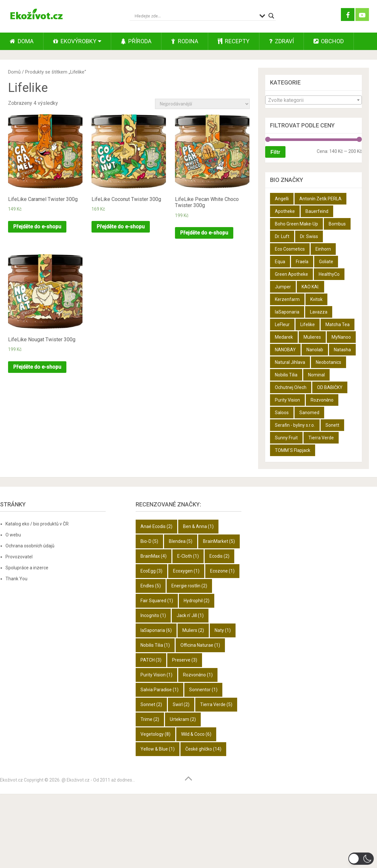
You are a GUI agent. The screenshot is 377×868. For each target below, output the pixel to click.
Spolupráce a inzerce (27, 568)
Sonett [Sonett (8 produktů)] (332, 425)
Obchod (329, 41)
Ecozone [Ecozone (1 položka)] (222, 571)
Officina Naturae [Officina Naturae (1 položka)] (200, 645)
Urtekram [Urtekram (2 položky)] (183, 719)
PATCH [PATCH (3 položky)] (151, 660)
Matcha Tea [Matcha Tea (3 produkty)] (338, 324)
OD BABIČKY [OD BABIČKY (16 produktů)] (330, 387)
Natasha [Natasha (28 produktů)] (342, 350)
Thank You (16, 579)
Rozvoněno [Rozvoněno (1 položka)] (198, 675)
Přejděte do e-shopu (37, 227)
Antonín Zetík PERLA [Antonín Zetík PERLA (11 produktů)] (320, 199)
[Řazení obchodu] (202, 104)
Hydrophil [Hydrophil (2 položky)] (197, 601)
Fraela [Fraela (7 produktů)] (302, 262)
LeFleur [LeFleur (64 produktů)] (282, 324)
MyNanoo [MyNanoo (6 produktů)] (341, 337)
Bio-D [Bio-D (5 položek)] (149, 541)
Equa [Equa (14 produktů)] (280, 262)
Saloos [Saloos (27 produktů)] (282, 413)
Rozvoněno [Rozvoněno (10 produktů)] (322, 400)
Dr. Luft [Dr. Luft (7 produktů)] (282, 236)
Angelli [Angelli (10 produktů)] (282, 199)
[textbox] (314, 100)
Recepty (234, 41)
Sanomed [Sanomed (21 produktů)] (309, 413)
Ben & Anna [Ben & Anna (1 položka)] (198, 526)
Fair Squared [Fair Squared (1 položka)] (157, 601)
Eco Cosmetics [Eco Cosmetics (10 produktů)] (290, 249)
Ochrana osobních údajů (30, 546)
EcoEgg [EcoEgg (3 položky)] (151, 571)
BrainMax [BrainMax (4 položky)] (154, 556)
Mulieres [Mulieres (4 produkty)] (312, 337)
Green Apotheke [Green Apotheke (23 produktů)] (291, 274)
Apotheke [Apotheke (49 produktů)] (285, 211)
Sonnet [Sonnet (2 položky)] (151, 704)
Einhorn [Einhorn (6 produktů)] (323, 249)
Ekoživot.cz (11, 780)
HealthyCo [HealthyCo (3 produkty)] (329, 274)
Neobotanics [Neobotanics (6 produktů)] (329, 362)
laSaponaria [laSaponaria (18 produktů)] (287, 312)
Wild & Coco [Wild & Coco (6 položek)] (196, 734)
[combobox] (314, 100)
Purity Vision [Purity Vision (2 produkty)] (287, 400)
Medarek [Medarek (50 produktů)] (284, 337)
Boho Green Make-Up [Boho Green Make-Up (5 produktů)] (296, 224)
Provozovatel (19, 557)
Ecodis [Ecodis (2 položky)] (219, 556)
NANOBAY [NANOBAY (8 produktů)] (285, 350)
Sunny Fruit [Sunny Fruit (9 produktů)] (286, 438)
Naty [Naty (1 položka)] (223, 630)
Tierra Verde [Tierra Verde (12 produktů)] (321, 438)
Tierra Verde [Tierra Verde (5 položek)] (216, 704)
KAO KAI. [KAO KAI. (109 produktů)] (310, 287)
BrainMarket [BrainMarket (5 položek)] (219, 541)
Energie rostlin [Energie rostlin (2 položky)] (189, 586)
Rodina (185, 41)
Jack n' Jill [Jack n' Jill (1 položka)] (190, 615)
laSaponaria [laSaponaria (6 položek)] (156, 630)
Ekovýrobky (75, 41)
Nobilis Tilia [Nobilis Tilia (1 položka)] (155, 645)
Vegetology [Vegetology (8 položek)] (155, 734)
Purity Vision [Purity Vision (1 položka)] (156, 675)
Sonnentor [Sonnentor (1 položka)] (203, 690)
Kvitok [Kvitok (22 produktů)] (316, 299)
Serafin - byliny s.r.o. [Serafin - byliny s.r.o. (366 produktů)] (295, 425)
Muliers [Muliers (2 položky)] (193, 630)
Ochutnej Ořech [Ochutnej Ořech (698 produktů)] (291, 387)
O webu (13, 535)
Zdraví (281, 41)
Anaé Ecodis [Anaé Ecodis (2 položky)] (156, 526)
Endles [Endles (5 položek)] (151, 586)
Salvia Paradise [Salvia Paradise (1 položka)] (159, 690)
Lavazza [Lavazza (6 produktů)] (319, 312)
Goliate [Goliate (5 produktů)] (326, 262)
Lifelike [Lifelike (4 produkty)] (308, 324)
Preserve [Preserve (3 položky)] (185, 660)
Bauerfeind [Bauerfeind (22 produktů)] (317, 211)
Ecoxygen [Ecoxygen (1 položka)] (186, 571)
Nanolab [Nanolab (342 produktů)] (315, 350)
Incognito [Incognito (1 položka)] (153, 615)
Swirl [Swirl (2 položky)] (181, 704)
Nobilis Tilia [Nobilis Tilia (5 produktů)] (286, 375)
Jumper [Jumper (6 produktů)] (283, 287)
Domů (14, 72)
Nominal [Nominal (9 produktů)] (316, 375)
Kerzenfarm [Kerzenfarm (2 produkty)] (287, 299)
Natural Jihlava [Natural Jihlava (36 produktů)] (290, 362)
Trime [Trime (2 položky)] (150, 719)
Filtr (275, 152)
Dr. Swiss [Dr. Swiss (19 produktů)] (309, 236)
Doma (22, 41)
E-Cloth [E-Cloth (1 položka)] (188, 556)
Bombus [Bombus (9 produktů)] (337, 224)
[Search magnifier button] (271, 16)
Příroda (136, 41)
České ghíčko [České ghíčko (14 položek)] (203, 749)
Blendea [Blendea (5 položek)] (181, 541)
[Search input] (195, 16)
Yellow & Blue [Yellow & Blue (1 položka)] (158, 749)
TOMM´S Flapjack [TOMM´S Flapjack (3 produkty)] (293, 450)
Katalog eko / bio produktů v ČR (37, 524)
